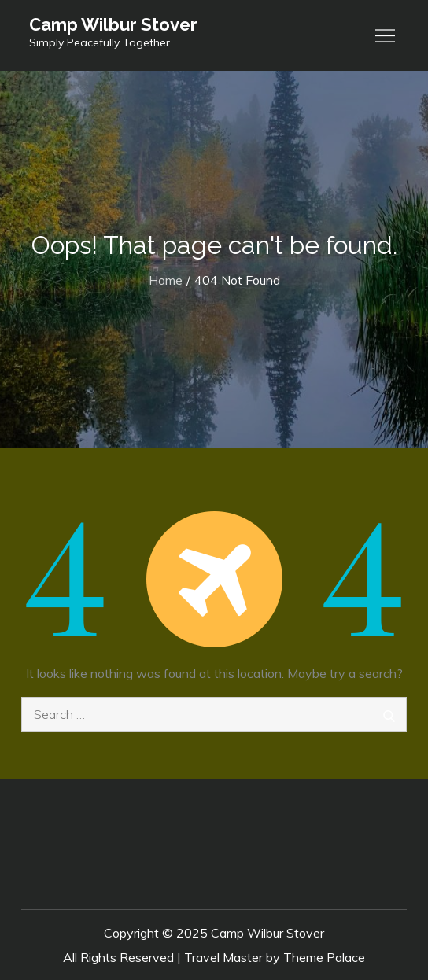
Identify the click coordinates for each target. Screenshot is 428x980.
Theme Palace (324, 957)
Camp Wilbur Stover (113, 24)
